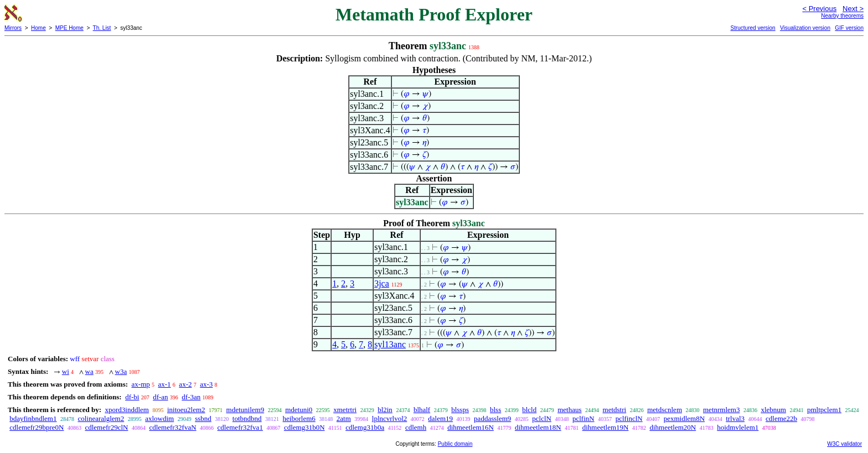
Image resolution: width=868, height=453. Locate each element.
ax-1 (165, 384)
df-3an (191, 397)
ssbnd (203, 418)
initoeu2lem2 (186, 410)
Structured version (753, 28)
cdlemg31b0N (304, 427)
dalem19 (440, 418)
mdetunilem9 (246, 410)
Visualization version (805, 28)
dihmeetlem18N (538, 427)
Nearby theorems (842, 16)
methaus (569, 410)
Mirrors (13, 28)
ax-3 (206, 384)
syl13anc (390, 344)
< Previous (819, 9)
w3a (121, 371)
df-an (160, 397)
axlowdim (159, 418)
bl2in (385, 410)
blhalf (422, 410)
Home (38, 28)
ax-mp (141, 384)
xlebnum (773, 410)
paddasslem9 (492, 418)
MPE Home (69, 28)
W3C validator (844, 444)
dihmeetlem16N (471, 427)
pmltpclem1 (824, 410)
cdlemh (416, 427)
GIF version (849, 28)
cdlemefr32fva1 (240, 427)
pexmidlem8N (684, 418)
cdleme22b (781, 418)
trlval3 (735, 418)
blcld (529, 410)
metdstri (615, 410)
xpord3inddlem (126, 410)
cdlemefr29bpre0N (37, 427)
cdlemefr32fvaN (172, 427)
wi (66, 371)
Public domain (455, 444)
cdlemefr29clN (106, 427)
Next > (853, 9)
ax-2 (185, 384)
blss (495, 410)
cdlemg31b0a (365, 427)
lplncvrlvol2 (390, 418)
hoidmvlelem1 (738, 427)
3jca (382, 283)
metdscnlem (665, 410)
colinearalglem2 (101, 418)
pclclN (542, 418)
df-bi (132, 397)
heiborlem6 (299, 418)
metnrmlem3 (721, 410)
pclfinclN (629, 418)
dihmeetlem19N (606, 427)
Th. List (102, 28)
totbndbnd (247, 418)
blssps (460, 410)
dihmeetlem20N (673, 427)
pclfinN (583, 418)
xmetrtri (345, 410)
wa (89, 371)
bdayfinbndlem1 (33, 418)
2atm (344, 418)
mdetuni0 (299, 410)
